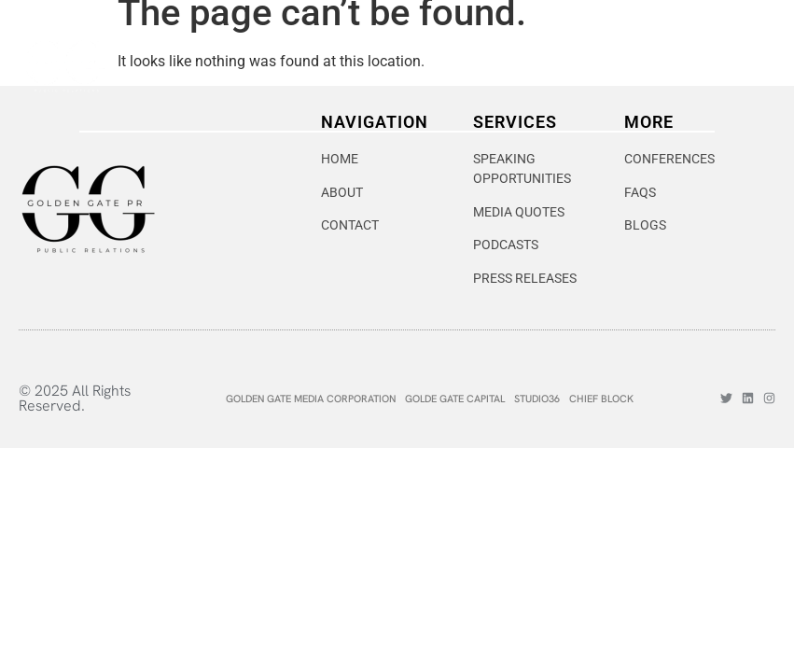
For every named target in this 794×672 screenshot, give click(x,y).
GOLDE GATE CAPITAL (455, 399)
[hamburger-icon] (750, 66)
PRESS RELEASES (525, 278)
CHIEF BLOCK (601, 399)
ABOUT (342, 192)
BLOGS (645, 225)
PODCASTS (506, 245)
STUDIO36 (537, 399)
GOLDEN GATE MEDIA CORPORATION (311, 399)
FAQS (640, 192)
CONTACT (350, 225)
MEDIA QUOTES (519, 212)
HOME (340, 159)
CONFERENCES (669, 159)
